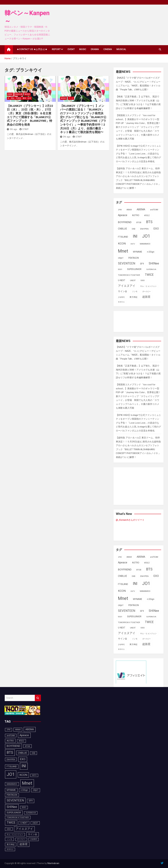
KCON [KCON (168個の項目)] (122, 243)
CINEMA (108, 49)
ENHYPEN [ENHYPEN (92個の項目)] (144, 229)
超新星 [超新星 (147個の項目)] (146, 297)
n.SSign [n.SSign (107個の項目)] (151, 252)
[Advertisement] (140, 321)
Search (38, 698)
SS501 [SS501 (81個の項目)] (120, 269)
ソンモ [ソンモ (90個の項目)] (135, 291)
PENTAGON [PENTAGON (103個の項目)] (134, 258)
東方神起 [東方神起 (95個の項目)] (133, 297)
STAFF (24, 129)
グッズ (71, 98)
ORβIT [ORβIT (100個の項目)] (121, 258)
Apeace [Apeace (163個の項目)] (123, 215)
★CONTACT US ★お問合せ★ (32, 49)
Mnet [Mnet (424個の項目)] (123, 251)
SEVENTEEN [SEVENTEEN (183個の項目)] (127, 263)
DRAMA (95, 49)
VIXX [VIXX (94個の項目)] (143, 280)
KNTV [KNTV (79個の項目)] (133, 244)
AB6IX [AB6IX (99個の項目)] (129, 210)
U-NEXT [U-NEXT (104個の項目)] (122, 280)
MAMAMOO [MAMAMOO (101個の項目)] (145, 244)
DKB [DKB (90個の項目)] (134, 229)
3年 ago (12, 129)
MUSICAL (121, 49)
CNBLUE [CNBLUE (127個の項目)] (122, 229)
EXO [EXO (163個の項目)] (156, 229)
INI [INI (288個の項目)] (135, 236)
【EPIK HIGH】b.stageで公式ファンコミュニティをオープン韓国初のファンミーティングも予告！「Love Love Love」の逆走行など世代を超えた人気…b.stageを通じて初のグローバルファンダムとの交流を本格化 (138, 154)
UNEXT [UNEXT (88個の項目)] (133, 280)
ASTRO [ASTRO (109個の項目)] (136, 215)
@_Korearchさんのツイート (130, 520)
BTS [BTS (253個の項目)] (149, 222)
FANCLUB (19, 94)
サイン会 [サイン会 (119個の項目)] (123, 291)
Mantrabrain (53, 863)
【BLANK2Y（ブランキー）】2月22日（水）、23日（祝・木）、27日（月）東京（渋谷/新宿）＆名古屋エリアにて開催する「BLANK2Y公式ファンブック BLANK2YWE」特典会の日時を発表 (30, 115)
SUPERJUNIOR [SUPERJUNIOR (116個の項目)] (134, 269)
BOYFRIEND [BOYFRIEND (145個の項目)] (125, 222)
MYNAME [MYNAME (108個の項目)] (138, 252)
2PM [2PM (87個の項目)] (120, 210)
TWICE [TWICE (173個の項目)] (149, 275)
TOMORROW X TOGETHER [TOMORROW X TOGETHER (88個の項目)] (129, 275)
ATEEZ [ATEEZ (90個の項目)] (147, 215)
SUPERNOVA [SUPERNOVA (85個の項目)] (151, 269)
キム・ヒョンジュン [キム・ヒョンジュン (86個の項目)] (148, 286)
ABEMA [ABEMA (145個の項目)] (141, 209)
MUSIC (83, 49)
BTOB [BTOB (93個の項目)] (139, 222)
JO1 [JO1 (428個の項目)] (146, 236)
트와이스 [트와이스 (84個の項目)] (121, 302)
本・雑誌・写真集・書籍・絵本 (19, 98)
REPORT (56, 49)
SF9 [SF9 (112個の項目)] (142, 264)
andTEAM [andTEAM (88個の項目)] (154, 210)
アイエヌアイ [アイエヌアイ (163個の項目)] (127, 286)
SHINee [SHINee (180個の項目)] (154, 263)
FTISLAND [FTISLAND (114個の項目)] (123, 237)
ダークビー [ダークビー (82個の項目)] (146, 292)
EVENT (71, 49)
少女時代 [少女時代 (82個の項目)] (121, 297)
